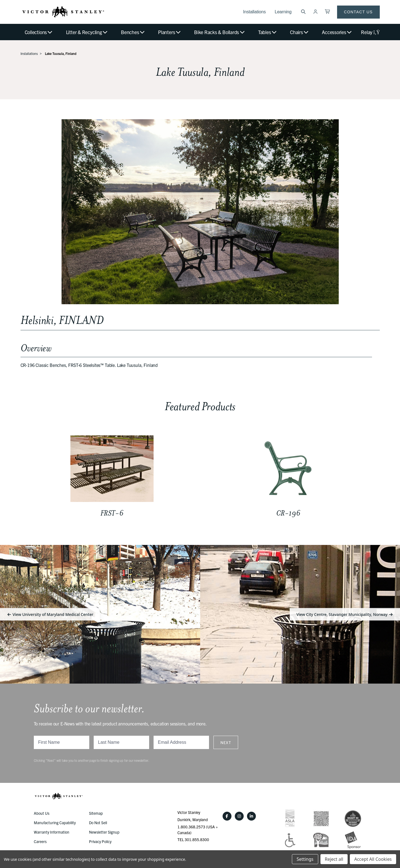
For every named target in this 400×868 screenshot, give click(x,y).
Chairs (300, 32)
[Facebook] (227, 816)
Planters (170, 32)
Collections (39, 32)
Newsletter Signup (104, 832)
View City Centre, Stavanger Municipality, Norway (345, 614)
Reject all (334, 859)
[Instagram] (239, 816)
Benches (133, 32)
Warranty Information (52, 832)
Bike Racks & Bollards (220, 32)
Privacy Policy (100, 841)
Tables (268, 32)
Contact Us (358, 12)
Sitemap (96, 813)
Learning (283, 12)
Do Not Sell (98, 823)
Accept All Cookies (373, 859)
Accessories (337, 32)
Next (226, 742)
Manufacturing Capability (55, 823)
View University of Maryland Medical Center (50, 614)
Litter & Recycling (87, 32)
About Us (42, 813)
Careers (40, 841)
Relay (370, 32)
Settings (305, 859)
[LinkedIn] (251, 816)
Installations (254, 12)
